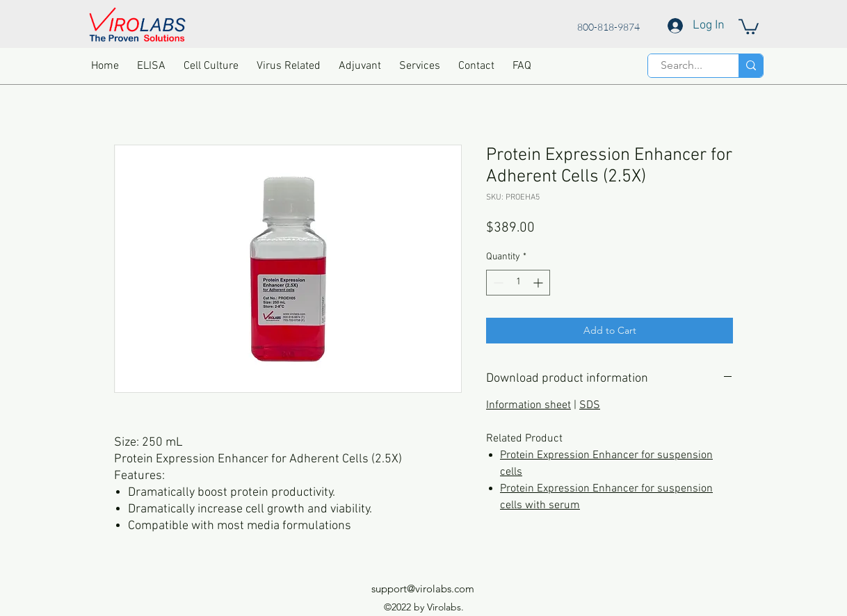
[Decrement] (497, 283)
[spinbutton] (518, 283)
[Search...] (681, 65)
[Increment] (539, 283)
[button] (749, 26)
